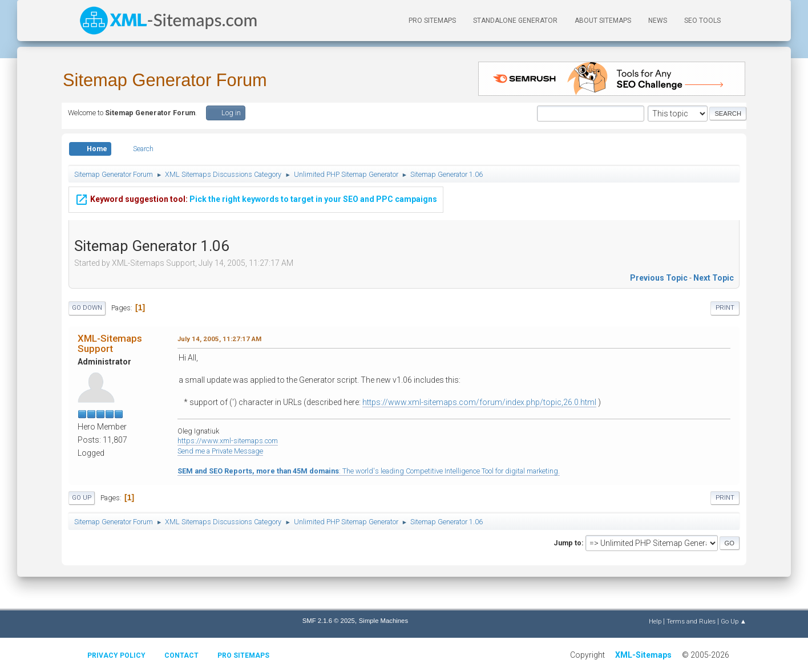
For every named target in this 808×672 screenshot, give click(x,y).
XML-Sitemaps (643, 655)
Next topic (714, 278)
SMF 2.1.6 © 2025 (329, 621)
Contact (181, 655)
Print (725, 308)
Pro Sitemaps (243, 655)
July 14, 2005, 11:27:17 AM (219, 339)
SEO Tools (702, 21)
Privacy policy (116, 655)
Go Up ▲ (734, 621)
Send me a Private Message (220, 451)
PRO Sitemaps (432, 21)
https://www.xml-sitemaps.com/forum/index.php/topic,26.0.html (479, 402)
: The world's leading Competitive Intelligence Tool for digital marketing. (369, 471)
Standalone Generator (515, 21)
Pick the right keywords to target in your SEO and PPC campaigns (256, 197)
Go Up (82, 498)
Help (655, 621)
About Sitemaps (603, 21)
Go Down (87, 308)
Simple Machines (383, 621)
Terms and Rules (691, 621)
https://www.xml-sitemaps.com (228, 441)
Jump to (567, 543)
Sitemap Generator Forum (165, 80)
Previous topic (659, 278)
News (658, 21)
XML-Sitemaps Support (110, 343)
